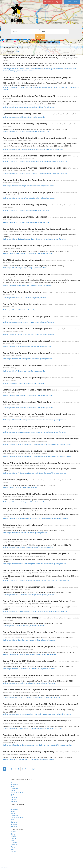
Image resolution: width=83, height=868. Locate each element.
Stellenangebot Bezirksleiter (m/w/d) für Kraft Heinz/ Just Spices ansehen (27, 286)
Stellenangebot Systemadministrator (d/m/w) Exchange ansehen (24, 117)
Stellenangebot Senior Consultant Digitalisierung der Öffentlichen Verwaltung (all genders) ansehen (36, 580)
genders (14, 786)
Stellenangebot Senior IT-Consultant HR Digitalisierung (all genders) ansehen (29, 669)
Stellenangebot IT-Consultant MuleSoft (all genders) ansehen (23, 626)
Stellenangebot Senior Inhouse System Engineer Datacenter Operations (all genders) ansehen (34, 564)
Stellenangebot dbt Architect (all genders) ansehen (20, 487)
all (12, 782)
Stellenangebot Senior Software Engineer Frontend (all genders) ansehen (27, 347)
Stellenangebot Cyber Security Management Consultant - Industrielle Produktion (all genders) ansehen (37, 444)
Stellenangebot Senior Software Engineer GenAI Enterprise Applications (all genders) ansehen (34, 239)
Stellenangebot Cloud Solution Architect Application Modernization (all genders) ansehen (32, 729)
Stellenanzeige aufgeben (53, 2)
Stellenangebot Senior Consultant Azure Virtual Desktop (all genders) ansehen (29, 640)
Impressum (5, 867)
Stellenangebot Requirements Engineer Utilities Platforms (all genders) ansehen (30, 502)
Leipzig (13, 836)
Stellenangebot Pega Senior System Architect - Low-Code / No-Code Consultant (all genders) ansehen (37, 714)
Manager (14, 824)
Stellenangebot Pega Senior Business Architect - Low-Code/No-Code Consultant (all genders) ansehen (37, 745)
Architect (14, 797)
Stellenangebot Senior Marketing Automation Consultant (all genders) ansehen (29, 186)
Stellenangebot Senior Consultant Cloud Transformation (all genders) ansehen (29, 683)
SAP (12, 795)
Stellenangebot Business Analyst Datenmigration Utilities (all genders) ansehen (29, 654)
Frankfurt (14, 845)
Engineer (14, 801)
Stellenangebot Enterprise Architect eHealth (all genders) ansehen (25, 533)
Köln (12, 849)
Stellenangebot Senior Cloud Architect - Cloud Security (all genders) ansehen (29, 759)
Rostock (14, 847)
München (14, 843)
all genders (15, 784)
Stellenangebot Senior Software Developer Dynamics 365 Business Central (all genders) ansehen (35, 518)
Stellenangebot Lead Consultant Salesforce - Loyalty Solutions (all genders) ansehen (31, 698)
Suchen (40, 37)
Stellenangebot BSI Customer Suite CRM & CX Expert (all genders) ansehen (28, 322)
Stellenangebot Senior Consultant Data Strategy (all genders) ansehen (26, 132)
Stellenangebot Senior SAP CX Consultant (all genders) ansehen (24, 298)
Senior (13, 791)
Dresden (14, 832)
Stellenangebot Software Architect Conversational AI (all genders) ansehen (28, 547)
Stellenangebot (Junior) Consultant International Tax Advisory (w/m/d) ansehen (29, 107)
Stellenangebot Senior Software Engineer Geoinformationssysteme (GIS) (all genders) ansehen (35, 611)
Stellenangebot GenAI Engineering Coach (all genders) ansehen (24, 268)
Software (14, 799)
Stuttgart (14, 851)
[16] (34, 769)
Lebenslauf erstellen (72, 2)
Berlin (13, 834)
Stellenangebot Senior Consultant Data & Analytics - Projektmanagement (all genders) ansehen (35, 161)
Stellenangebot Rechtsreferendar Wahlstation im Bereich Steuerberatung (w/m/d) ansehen (33, 149)
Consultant (14, 788)
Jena (12, 840)
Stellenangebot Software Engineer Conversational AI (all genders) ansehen (28, 253)
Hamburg (14, 838)
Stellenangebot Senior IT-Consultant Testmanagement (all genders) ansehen (28, 595)
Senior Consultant (17, 793)
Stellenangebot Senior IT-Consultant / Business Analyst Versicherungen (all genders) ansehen (34, 473)
